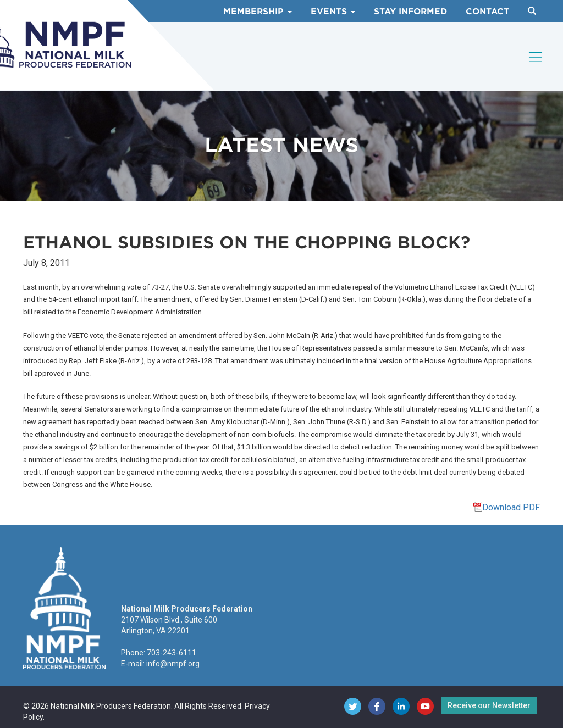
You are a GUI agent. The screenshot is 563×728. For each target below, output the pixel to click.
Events (333, 12)
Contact (487, 12)
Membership (258, 12)
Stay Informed (410, 12)
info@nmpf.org (173, 664)
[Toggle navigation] (536, 57)
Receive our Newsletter (489, 705)
